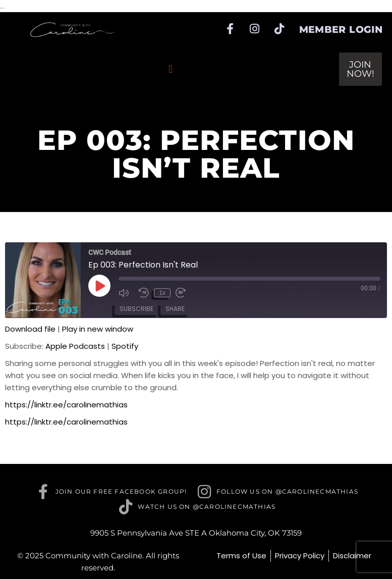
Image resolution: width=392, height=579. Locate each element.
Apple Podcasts (75, 346)
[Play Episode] (99, 286)
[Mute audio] (126, 293)
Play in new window (98, 329)
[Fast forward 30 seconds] (183, 293)
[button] (171, 69)
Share (175, 309)
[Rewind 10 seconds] (144, 293)
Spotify (125, 346)
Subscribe (136, 309)
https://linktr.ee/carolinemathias (66, 405)
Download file (30, 329)
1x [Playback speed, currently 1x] (162, 293)
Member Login (341, 30)
